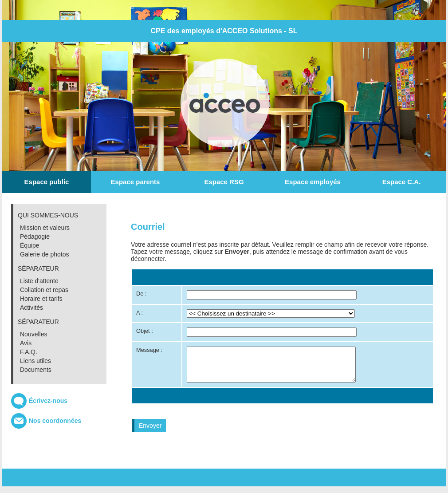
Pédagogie (35, 237)
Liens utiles (35, 361)
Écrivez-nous (48, 401)
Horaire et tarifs (41, 299)
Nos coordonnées (55, 421)
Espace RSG (224, 182)
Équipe (30, 245)
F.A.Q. (29, 352)
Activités (31, 308)
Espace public (47, 182)
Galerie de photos (45, 254)
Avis (26, 343)
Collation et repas (44, 290)
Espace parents (136, 182)
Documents (36, 370)
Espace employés (313, 182)
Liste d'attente (39, 281)
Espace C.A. (402, 182)
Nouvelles (33, 334)
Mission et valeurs (45, 228)
